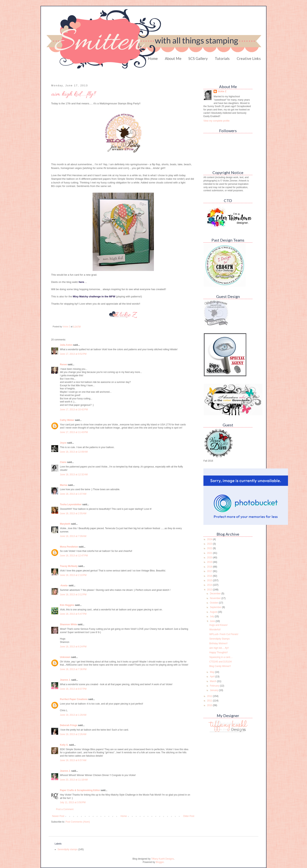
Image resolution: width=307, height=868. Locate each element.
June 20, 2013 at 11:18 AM (74, 780)
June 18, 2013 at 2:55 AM (73, 513)
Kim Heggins (67, 605)
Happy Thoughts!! (219, 652)
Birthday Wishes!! (218, 643)
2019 (210, 562)
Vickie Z (222, 91)
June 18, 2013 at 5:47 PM (73, 614)
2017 (210, 571)
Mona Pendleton (69, 547)
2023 (210, 544)
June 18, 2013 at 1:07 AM (73, 494)
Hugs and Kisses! (218, 625)
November (216, 598)
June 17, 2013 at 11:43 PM (74, 432)
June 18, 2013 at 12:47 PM (74, 556)
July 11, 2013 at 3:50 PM (73, 802)
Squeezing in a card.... (221, 657)
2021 (210, 553)
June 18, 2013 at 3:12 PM (73, 595)
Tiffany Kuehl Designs (163, 859)
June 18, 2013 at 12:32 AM (74, 475)
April (213, 677)
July (212, 616)
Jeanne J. (66, 680)
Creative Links (249, 58)
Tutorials (222, 58)
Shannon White (68, 624)
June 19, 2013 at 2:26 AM (73, 734)
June (213, 621)
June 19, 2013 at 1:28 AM (73, 715)
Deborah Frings (69, 725)
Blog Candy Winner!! (220, 666)
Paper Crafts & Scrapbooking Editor (80, 790)
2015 (210, 580)
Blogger (160, 862)
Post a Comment (65, 809)
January (214, 690)
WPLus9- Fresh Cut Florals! (224, 634)
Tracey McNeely (69, 566)
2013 (210, 590)
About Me (173, 58)
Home (153, 58)
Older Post (189, 816)
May (212, 672)
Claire (63, 462)
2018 (210, 567)
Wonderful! (215, 630)
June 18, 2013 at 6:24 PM (73, 647)
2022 (210, 548)
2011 (210, 701)
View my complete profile (216, 121)
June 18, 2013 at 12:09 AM (74, 452)
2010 (210, 705)
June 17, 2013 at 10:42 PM (74, 410)
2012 (210, 696)
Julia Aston (66, 345)
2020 (210, 558)
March (214, 681)
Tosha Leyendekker (71, 504)
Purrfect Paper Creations (74, 699)
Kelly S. (64, 745)
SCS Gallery (198, 58)
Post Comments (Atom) (78, 822)
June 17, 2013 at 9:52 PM (73, 354)
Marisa (64, 485)
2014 (210, 585)
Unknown (65, 657)
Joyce (63, 443)
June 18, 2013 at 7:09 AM (73, 536)
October (214, 603)
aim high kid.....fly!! (219, 648)
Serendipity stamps (68, 849)
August (214, 612)
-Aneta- (64, 586)
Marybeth (65, 524)
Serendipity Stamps (219, 639)
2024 (210, 539)
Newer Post (58, 816)
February (215, 686)
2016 (210, 576)
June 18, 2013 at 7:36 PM (73, 669)
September (216, 607)
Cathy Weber (67, 420)
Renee (63, 365)
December (216, 594)
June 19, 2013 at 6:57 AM (73, 760)
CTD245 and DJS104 (220, 662)
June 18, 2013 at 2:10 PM (73, 575)
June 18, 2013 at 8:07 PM (73, 689)
